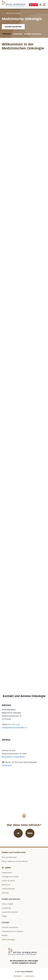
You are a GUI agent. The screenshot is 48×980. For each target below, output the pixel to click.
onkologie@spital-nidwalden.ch (14, 728)
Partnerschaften (8, 889)
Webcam (5, 893)
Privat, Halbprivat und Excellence (15, 861)
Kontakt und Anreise (13, 27)
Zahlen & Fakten (8, 881)
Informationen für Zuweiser (13, 931)
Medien (5, 936)
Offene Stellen (8, 904)
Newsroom (6, 885)
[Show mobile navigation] (44, 5)
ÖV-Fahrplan (7, 766)
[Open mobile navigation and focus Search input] (41, 5)
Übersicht (7, 34)
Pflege (4, 916)
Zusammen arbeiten (10, 912)
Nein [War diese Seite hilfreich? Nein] (30, 833)
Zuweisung (18, 34)
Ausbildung (6, 908)
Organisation (7, 873)
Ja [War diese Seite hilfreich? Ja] (18, 833)
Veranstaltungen (8, 940)
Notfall (33, 5)
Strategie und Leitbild (10, 877)
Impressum (30, 976)
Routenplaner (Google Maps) (13, 757)
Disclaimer (18, 976)
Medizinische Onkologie (13, 13)
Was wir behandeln (9, 857)
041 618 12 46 (14, 725)
